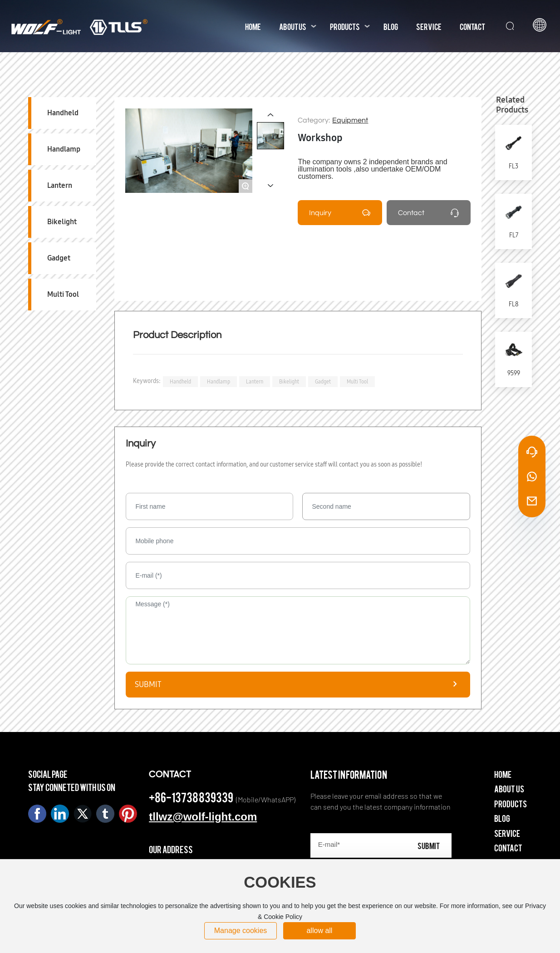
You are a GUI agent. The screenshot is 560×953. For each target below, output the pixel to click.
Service (507, 833)
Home (503, 774)
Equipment (350, 120)
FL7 (514, 235)
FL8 (513, 304)
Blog (502, 818)
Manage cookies (241, 931)
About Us (509, 788)
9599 (514, 373)
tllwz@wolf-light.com (203, 817)
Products (511, 803)
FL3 (513, 166)
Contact (411, 213)
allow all (319, 931)
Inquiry (320, 213)
